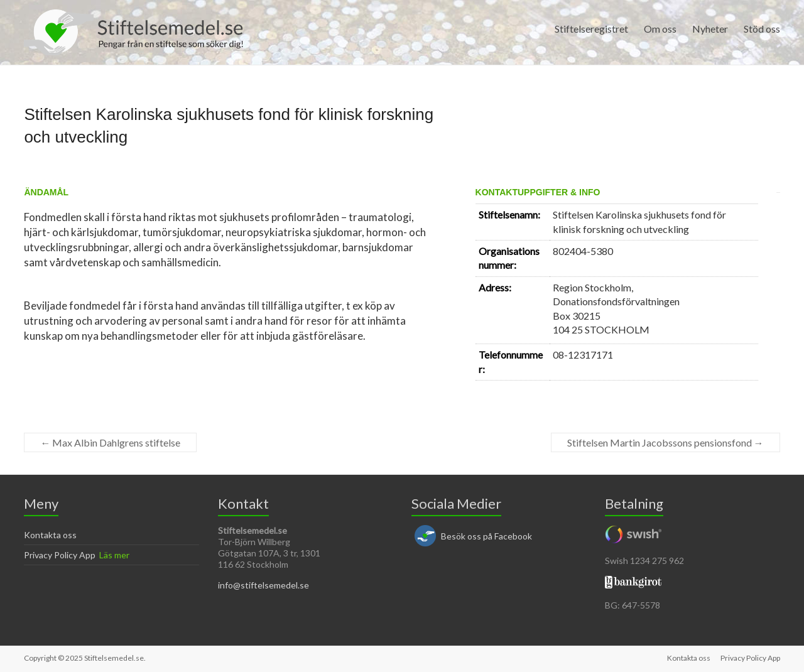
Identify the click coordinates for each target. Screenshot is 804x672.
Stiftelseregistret (591, 29)
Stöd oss (762, 29)
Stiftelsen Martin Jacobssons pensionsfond (665, 442)
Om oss (660, 29)
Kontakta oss (50, 535)
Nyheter (710, 29)
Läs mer (114, 555)
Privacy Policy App (60, 555)
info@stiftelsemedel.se (263, 585)
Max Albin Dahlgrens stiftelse (110, 442)
